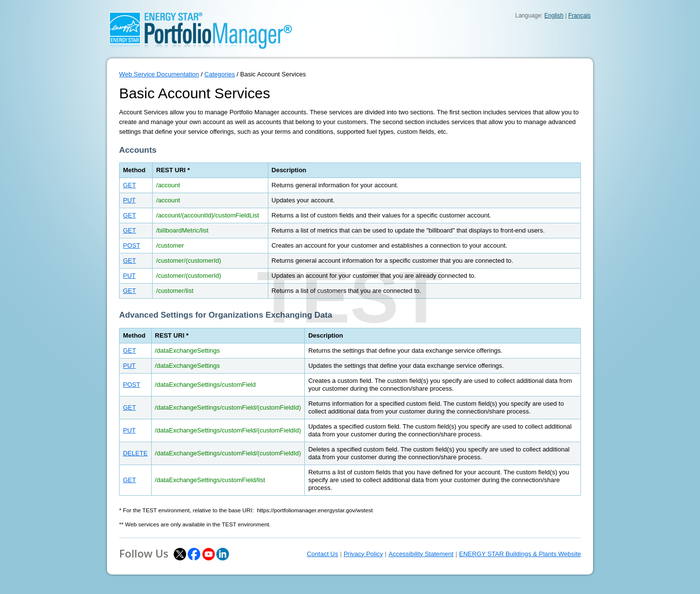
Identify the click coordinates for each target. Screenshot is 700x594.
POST (131, 245)
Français (579, 16)
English (554, 16)
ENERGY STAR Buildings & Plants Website (520, 554)
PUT (129, 200)
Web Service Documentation (159, 74)
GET (130, 185)
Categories (219, 74)
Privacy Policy (363, 554)
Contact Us (322, 554)
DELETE (135, 453)
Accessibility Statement (421, 554)
